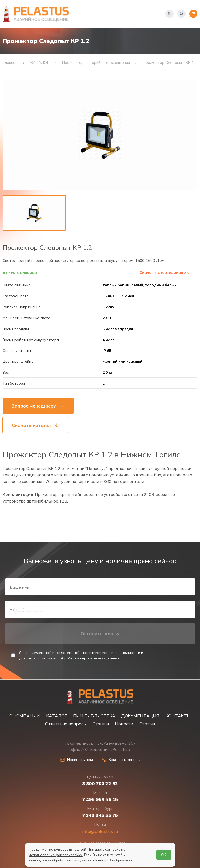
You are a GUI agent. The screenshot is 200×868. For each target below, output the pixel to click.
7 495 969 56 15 (100, 799)
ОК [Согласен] (164, 855)
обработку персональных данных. (90, 658)
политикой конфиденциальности (112, 653)
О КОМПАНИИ (25, 716)
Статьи (147, 724)
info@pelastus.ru (100, 831)
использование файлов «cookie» (56, 855)
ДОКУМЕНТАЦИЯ (140, 716)
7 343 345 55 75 (100, 815)
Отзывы (101, 724)
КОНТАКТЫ (178, 716)
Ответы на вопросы (66, 724)
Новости (124, 724)
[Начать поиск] (181, 14)
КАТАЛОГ (57, 716)
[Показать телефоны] (170, 14)
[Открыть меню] (193, 14)
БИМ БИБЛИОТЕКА (94, 716)
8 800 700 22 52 (100, 784)
